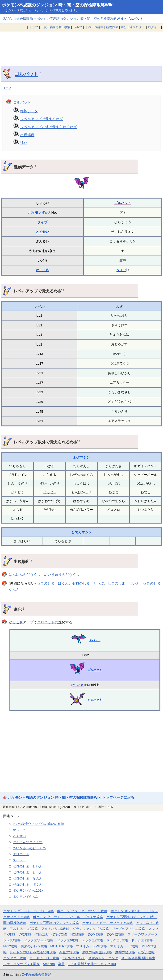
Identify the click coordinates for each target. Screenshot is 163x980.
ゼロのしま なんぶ (28, 878)
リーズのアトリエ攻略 (129, 929)
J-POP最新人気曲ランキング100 (92, 964)
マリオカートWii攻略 (91, 946)
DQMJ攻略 (96, 934)
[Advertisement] (81, 45)
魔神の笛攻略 (125, 952)
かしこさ (42, 270)
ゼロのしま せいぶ (123, 583)
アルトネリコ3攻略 (55, 929)
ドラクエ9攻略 (142, 940)
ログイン (154, 27)
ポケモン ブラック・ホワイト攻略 (82, 911)
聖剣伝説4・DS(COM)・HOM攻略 (60, 934)
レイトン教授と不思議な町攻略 (33, 952)
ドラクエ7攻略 (92, 940)
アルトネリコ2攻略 (24, 929)
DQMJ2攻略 (116, 934)
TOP (7, 88)
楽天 (61, 964)
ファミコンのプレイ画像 (21, 964)
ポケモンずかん (40, 212)
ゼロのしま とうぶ (88, 583)
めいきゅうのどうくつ (62, 575)
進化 (24, 143)
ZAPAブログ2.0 (74, 958)
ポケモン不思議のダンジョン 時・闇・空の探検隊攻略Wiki (58, 5)
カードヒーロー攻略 (44, 958)
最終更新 (55, 27)
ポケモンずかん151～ (29, 890)
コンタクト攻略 (15, 958)
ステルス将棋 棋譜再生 (138, 958)
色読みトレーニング (103, 958)
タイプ (42, 222)
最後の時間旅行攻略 (97, 952)
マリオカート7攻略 (124, 946)
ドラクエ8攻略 (117, 940)
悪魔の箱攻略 (69, 952)
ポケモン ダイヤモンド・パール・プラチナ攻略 (68, 917)
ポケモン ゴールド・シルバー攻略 (29, 911)
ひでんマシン (82, 532)
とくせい (42, 232)
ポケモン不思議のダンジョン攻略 (54, 923)
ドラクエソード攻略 (39, 940)
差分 (124, 27)
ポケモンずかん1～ (27, 897)
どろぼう (50, 492)
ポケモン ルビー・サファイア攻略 (108, 923)
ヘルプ (77, 27)
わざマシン (82, 457)
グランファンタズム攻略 (91, 929)
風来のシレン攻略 (34, 946)
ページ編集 (96, 27)
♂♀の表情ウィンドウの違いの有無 (38, 824)
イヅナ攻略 (146, 952)
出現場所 (27, 135)
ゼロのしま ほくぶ (53, 583)
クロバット (46, 622)
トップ (34, 27)
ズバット (95, 640)
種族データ (29, 111)
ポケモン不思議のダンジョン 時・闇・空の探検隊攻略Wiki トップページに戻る (71, 797)
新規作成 (112, 27)
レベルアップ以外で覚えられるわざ (49, 127)
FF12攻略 (10, 946)
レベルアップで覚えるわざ (42, 119)
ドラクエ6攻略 (68, 940)
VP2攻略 (25, 934)
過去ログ (136, 27)
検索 (67, 27)
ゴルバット (26, 74)
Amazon (49, 964)
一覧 (44, 27)
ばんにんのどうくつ (25, 575)
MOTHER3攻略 (62, 946)
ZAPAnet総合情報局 (18, 19)
